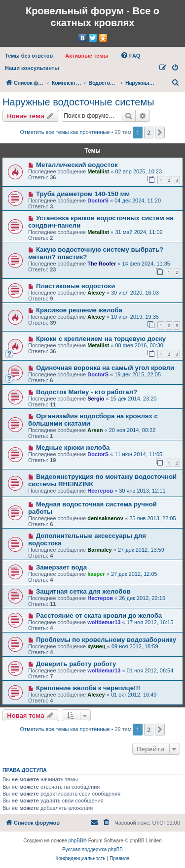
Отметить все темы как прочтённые (65, 132)
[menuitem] (29, 56)
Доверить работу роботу (76, 664)
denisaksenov (105, 518)
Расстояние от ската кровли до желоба (99, 616)
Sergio (96, 399)
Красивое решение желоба (79, 310)
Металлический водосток (77, 165)
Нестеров (100, 491)
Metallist (98, 171)
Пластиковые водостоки (75, 286)
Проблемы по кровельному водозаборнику (106, 640)
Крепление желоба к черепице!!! (88, 688)
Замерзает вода (61, 567)
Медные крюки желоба (73, 448)
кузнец (96, 646)
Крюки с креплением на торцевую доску (101, 339)
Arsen (95, 430)
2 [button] (149, 133)
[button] (160, 133)
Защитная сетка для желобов (83, 591)
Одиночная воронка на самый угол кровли (105, 368)
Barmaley (100, 550)
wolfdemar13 (104, 622)
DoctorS (98, 200)
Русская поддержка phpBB (92, 850)
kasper (96, 574)
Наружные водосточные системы (78, 102)
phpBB (76, 841)
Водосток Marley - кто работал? (87, 392)
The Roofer (102, 264)
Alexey (96, 293)
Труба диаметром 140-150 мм (83, 194)
